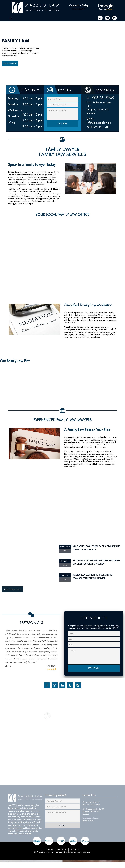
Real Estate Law (23, 822)
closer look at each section (99, 456)
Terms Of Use (61, 849)
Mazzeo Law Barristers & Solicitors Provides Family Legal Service (92, 577)
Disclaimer (74, 849)
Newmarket (102, 445)
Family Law (12, 822)
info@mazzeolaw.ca (90, 818)
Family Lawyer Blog (12, 589)
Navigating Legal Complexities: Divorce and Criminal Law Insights (96, 548)
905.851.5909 (79, 9)
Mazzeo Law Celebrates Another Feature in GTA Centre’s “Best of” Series (96, 562)
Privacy (49, 849)
